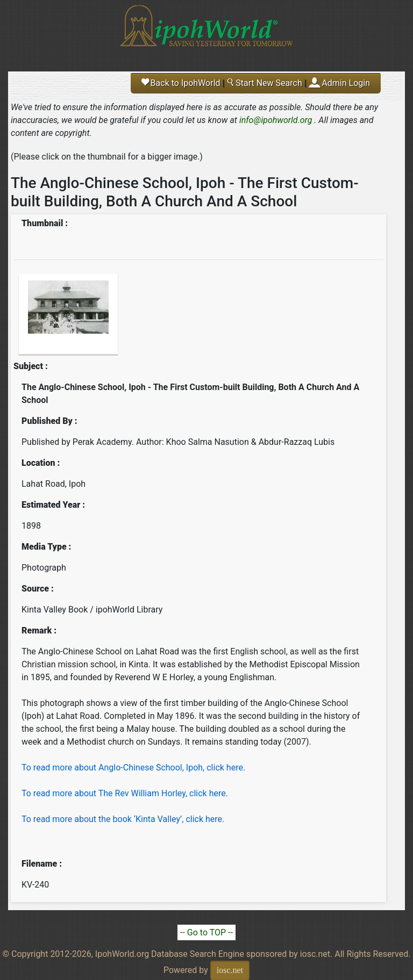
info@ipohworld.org (276, 120)
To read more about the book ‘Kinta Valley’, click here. (123, 819)
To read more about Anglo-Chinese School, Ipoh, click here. (133, 768)
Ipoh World (206, 32)
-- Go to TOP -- (206, 932)
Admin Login (346, 83)
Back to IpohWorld (181, 83)
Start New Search (264, 83)
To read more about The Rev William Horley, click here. (125, 793)
